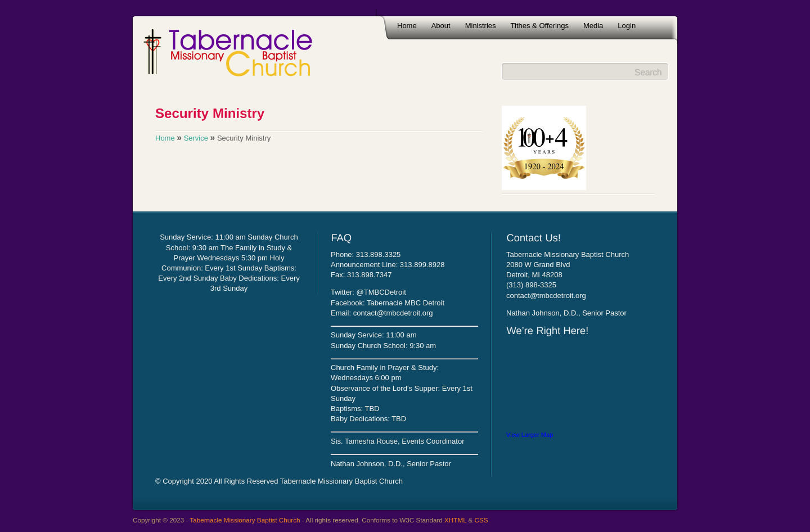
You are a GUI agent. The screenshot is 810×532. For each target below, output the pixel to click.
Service (196, 138)
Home (407, 26)
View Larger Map (530, 435)
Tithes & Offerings (540, 26)
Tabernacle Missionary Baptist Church (245, 520)
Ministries (481, 26)
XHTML (455, 520)
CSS (481, 520)
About (441, 26)
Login (627, 26)
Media (593, 26)
